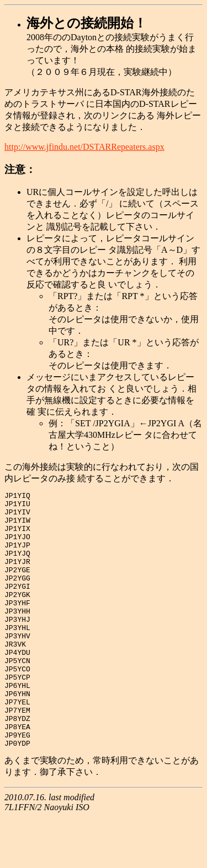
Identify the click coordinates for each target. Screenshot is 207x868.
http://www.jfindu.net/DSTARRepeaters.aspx (84, 147)
